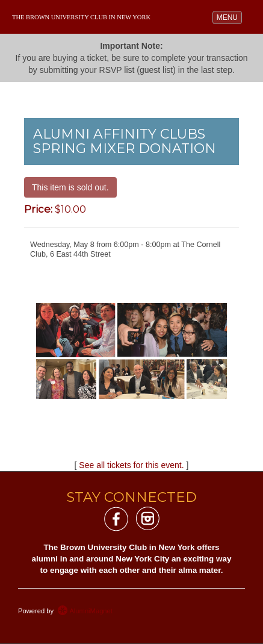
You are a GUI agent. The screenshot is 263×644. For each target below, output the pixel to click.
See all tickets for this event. (131, 465)
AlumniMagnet (85, 611)
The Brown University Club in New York (81, 17)
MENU (229, 17)
